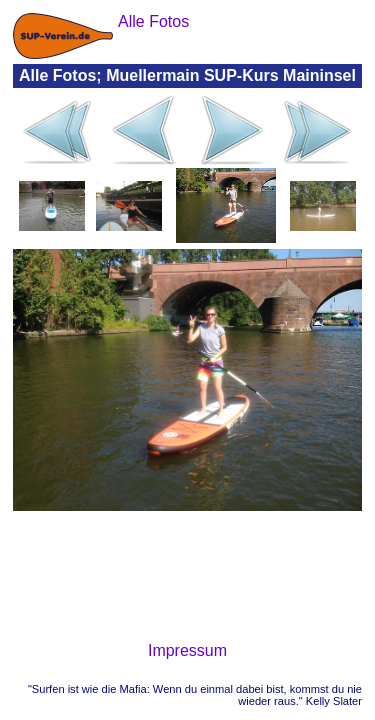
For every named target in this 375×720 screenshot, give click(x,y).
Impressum (187, 650)
